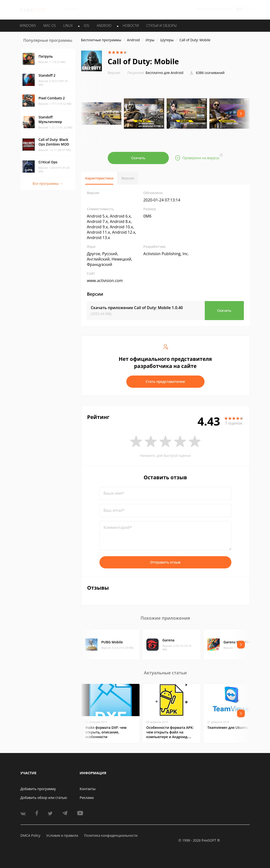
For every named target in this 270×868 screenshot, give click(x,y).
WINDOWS (28, 26)
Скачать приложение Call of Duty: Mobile (137, 308)
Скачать (138, 158)
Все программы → (48, 183)
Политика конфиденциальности (111, 835)
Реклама (87, 798)
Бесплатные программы (101, 40)
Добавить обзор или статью (44, 798)
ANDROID (104, 26)
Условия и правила (62, 835)
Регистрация (221, 9)
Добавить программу (38, 789)
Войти (202, 9)
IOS (86, 26)
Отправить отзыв (165, 562)
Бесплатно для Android (165, 73)
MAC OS (49, 26)
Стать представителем (165, 382)
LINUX (68, 26)
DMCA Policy (31, 835)
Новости (131, 26)
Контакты (88, 789)
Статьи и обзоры (162, 26)
